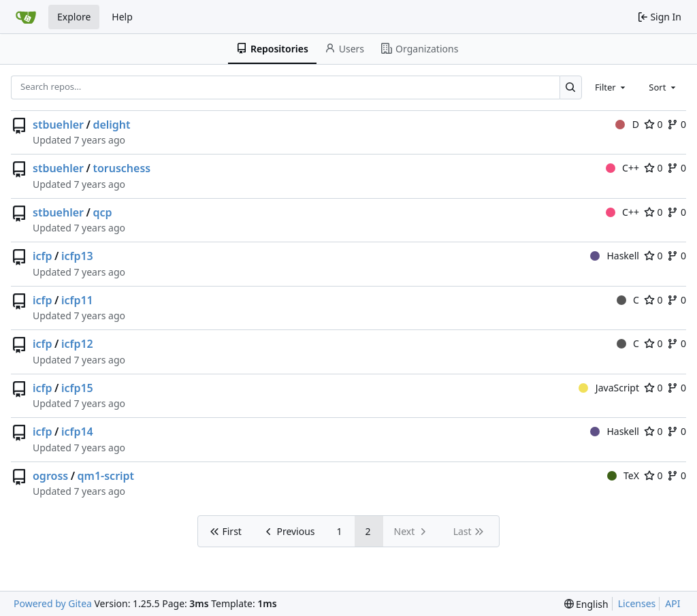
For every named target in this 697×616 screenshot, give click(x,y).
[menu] (586, 604)
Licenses (637, 603)
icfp (43, 256)
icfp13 (77, 256)
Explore (74, 17)
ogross (50, 476)
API (672, 603)
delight (111, 125)
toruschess (121, 168)
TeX (623, 475)
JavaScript (609, 388)
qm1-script (106, 476)
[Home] (26, 17)
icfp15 (77, 388)
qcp (102, 212)
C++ (622, 168)
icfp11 (77, 300)
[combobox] (611, 87)
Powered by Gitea (53, 603)
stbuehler (58, 125)
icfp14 (77, 432)
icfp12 (77, 344)
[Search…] (571, 87)
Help (122, 17)
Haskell (615, 256)
